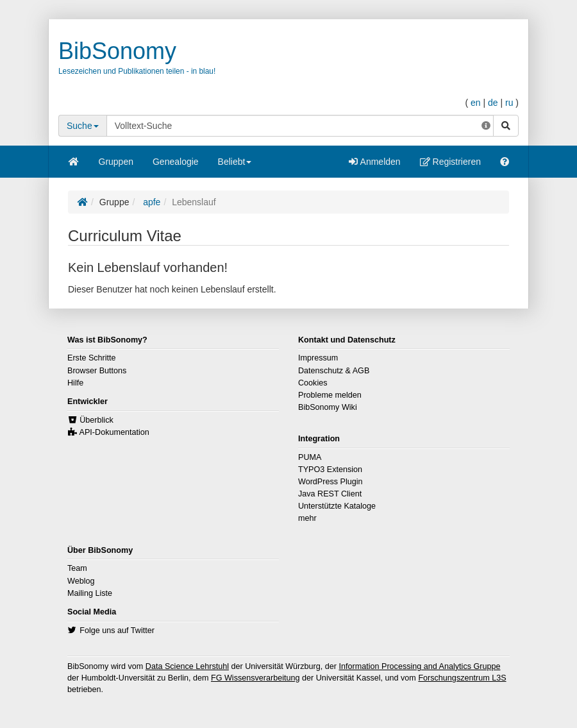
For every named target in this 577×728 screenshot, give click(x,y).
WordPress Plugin (330, 482)
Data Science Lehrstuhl (187, 666)
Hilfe (75, 383)
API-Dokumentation (114, 432)
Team (77, 568)
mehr (307, 518)
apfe (150, 202)
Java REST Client (330, 494)
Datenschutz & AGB (334, 371)
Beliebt (235, 166)
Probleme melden (330, 395)
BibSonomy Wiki (328, 407)
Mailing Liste (90, 593)
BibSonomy (117, 51)
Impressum (318, 358)
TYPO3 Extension (330, 470)
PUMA (310, 457)
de (493, 103)
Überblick (96, 420)
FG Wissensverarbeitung (255, 678)
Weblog (81, 581)
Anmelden (374, 162)
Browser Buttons (97, 371)
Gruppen (116, 162)
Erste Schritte (92, 358)
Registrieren (450, 162)
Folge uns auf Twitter (117, 631)
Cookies (313, 383)
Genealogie (176, 162)
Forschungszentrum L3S (462, 678)
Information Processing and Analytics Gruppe (419, 666)
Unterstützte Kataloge (337, 506)
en (476, 103)
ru (509, 103)
